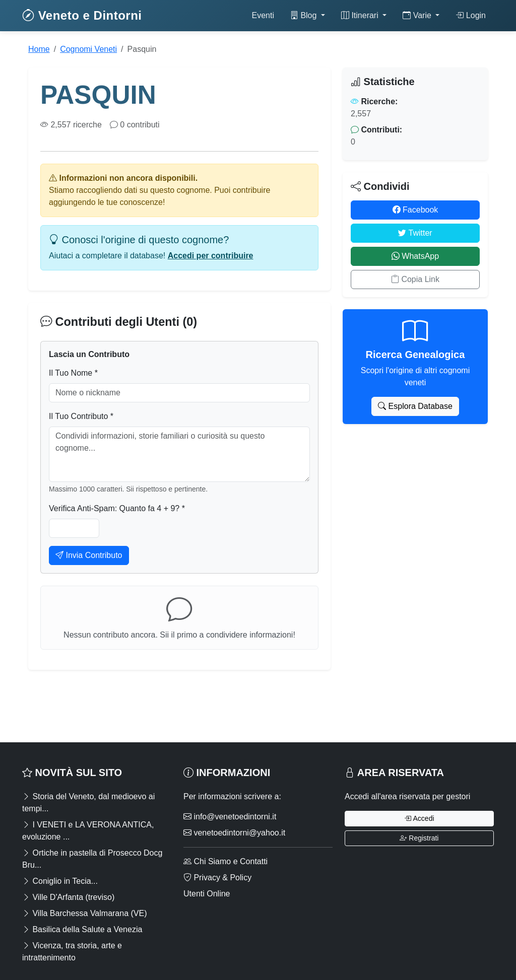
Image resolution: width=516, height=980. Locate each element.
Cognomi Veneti (88, 49)
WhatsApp (415, 256)
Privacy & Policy (217, 878)
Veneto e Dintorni (82, 15)
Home (39, 49)
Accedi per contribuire (211, 256)
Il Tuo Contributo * (81, 416)
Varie (418, 15)
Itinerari (361, 15)
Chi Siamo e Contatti (225, 861)
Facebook (415, 210)
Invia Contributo (89, 555)
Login (471, 15)
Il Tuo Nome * (73, 373)
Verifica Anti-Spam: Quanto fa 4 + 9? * (117, 508)
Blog (305, 15)
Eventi (263, 15)
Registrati (419, 838)
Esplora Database (415, 406)
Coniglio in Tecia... (60, 881)
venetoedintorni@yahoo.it (234, 833)
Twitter (415, 233)
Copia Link (415, 279)
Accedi (419, 818)
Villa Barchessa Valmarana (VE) (85, 913)
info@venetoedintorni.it (230, 817)
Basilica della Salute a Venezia (82, 929)
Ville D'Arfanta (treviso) (68, 897)
